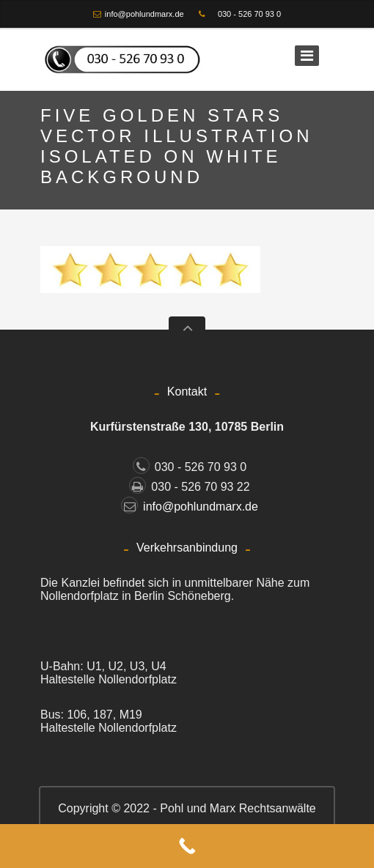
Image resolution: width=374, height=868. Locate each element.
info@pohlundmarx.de (144, 14)
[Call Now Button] (187, 846)
